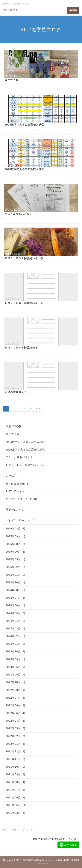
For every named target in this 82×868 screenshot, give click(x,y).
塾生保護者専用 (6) (18, 484)
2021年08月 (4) (15, 782)
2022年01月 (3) (15, 744)
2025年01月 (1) (15, 575)
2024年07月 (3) (15, 598)
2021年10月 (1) (15, 767)
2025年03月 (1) (15, 559)
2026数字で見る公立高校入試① (25, 450)
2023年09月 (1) (15, 659)
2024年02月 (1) (15, 636)
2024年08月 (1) (15, 590)
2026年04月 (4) (15, 528)
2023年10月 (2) (15, 651)
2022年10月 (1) (15, 682)
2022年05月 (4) (15, 713)
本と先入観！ (14, 434)
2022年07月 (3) (15, 698)
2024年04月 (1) (15, 621)
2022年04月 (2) (15, 721)
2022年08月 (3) (15, 690)
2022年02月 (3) (15, 736)
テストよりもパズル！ (19, 457)
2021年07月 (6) (15, 790)
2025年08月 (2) (15, 544)
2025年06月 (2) (15, 552)
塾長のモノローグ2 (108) (21, 499)
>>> (38, 409)
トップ (35, 830)
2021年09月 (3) (15, 774)
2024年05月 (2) (15, 613)
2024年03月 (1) (15, 628)
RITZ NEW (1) (15, 491)
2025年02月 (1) (15, 567)
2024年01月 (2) (15, 644)
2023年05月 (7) (15, 675)
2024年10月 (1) (15, 582)
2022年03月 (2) (15, 728)
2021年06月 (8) (15, 797)
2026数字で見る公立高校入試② (25, 442)
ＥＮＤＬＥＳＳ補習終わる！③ (25, 465)
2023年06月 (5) (15, 667)
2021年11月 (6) (15, 759)
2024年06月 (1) (15, 605)
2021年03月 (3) (15, 813)
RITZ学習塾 (11, 10)
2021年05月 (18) (16, 805)
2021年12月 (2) (15, 751)
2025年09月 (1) (15, 536)
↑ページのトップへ (15, 830)
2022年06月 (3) (15, 705)
